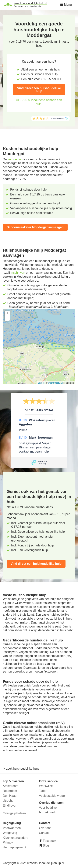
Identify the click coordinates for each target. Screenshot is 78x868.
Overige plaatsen (14, 813)
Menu (66, 5)
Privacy (8, 842)
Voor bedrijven (49, 808)
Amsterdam (11, 786)
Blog (45, 845)
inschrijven (18, 273)
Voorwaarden (12, 828)
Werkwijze (46, 786)
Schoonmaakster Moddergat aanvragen (35, 227)
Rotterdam (10, 791)
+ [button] (7, 313)
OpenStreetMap (55, 383)
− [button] (7, 318)
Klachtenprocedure (16, 838)
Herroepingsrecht (14, 847)
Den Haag (10, 796)
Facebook (49, 841)
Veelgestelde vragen (53, 796)
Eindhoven (10, 806)
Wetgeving (10, 833)
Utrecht (8, 801)
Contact (44, 833)
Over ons (45, 828)
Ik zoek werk (47, 812)
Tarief (43, 791)
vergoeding (15, 159)
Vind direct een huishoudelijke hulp (39, 90)
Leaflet (41, 383)
